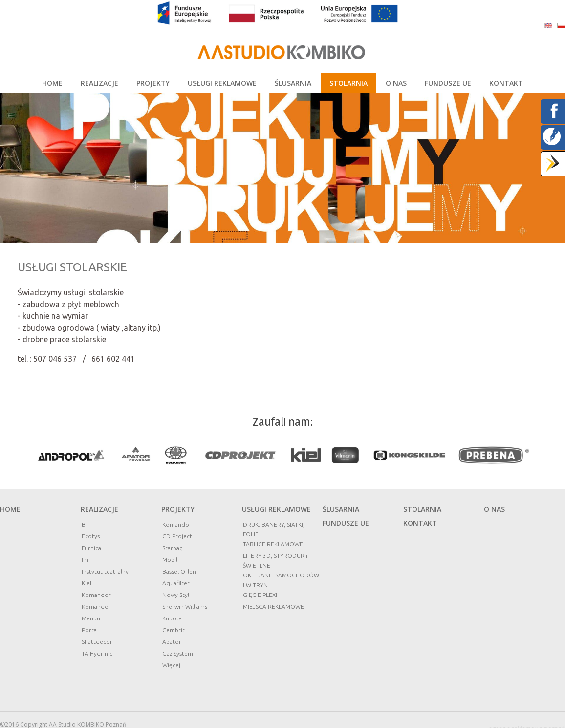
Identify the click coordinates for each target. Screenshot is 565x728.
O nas (494, 509)
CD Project (177, 536)
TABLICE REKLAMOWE (273, 544)
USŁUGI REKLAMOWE (222, 83)
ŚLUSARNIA (293, 83)
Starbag (173, 548)
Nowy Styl (176, 595)
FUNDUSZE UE (448, 83)
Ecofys (91, 536)
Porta (89, 630)
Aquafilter (176, 583)
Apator (172, 642)
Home (10, 509)
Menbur (92, 618)
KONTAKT (506, 83)
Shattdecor (97, 642)
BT (85, 524)
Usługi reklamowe (276, 509)
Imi (86, 560)
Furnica (91, 548)
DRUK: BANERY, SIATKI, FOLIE (274, 529)
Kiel (87, 583)
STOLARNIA (348, 83)
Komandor (96, 595)
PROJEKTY (153, 83)
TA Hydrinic (97, 653)
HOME (52, 83)
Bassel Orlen (179, 571)
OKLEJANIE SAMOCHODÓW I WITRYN (281, 580)
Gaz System (178, 653)
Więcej (171, 665)
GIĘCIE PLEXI (260, 595)
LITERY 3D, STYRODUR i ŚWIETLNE (275, 561)
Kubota (172, 618)
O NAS (396, 83)
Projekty (178, 509)
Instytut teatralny (105, 571)
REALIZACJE (99, 83)
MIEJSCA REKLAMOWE (273, 607)
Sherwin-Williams (185, 607)
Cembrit (174, 630)
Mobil (170, 560)
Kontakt (420, 523)
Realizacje (99, 509)
